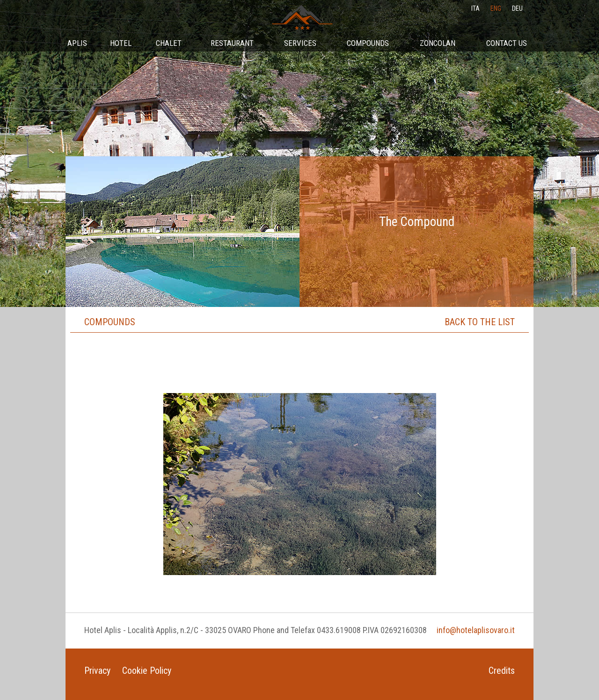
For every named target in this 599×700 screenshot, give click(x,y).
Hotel (121, 43)
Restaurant (232, 43)
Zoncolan (438, 43)
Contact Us (507, 43)
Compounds (368, 43)
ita (475, 8)
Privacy (97, 671)
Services (300, 43)
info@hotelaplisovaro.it (476, 630)
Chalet (169, 43)
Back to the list (480, 322)
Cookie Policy (147, 671)
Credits (502, 671)
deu (517, 8)
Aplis (77, 43)
